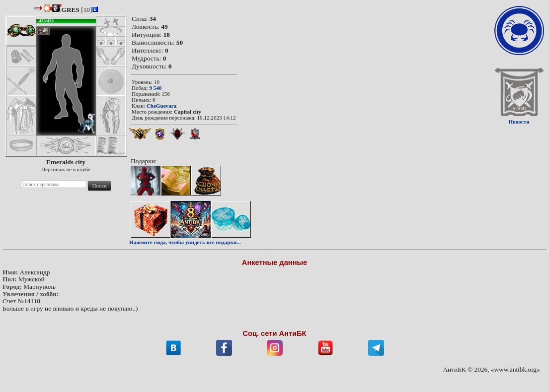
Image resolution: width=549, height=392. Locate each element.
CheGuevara (161, 106)
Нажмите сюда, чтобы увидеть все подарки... (185, 242)
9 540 (155, 88)
